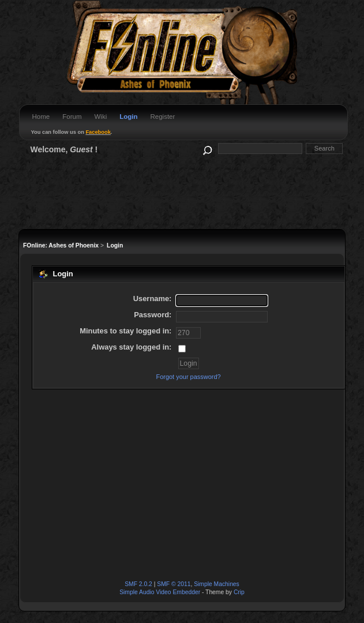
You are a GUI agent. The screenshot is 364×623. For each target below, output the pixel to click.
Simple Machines (217, 584)
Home (41, 117)
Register (162, 117)
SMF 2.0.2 (138, 584)
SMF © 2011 (174, 584)
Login (128, 117)
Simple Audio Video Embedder (160, 592)
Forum (72, 117)
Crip (239, 592)
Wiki (100, 117)
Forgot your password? (188, 377)
